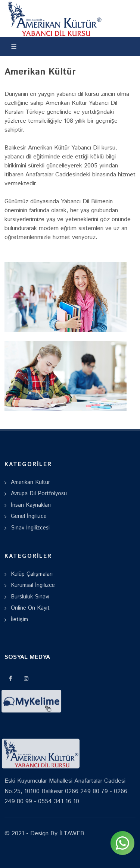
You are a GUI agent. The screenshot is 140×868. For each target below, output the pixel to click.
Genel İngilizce (29, 516)
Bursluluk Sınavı (30, 597)
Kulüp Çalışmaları (32, 574)
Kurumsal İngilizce (33, 585)
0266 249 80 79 (86, 791)
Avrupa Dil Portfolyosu (39, 493)
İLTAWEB (71, 834)
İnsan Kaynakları (31, 505)
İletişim (19, 619)
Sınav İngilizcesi (30, 528)
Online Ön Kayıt (30, 608)
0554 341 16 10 (59, 801)
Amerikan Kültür (30, 482)
